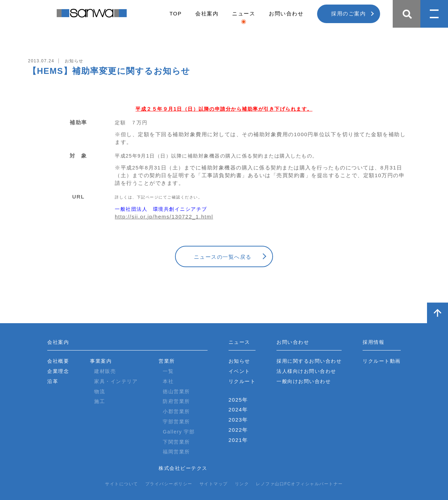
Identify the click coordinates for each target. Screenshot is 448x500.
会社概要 (58, 361)
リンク (242, 484)
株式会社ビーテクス (183, 468)
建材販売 (105, 371)
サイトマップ (214, 484)
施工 (100, 401)
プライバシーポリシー (169, 484)
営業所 (167, 361)
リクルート (242, 381)
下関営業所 (176, 442)
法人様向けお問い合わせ (306, 371)
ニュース (244, 13)
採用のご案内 (348, 13)
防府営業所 (176, 401)
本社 (168, 381)
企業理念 (58, 371)
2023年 (238, 420)
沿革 (53, 381)
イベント (239, 371)
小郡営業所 (176, 411)
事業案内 (101, 361)
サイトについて (122, 484)
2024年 (238, 409)
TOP (176, 13)
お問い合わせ (286, 13)
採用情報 (373, 342)
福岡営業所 (176, 452)
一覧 (168, 371)
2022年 (238, 430)
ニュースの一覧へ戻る (223, 257)
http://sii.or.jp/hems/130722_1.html (164, 217)
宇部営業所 (176, 422)
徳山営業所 (176, 391)
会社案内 (207, 13)
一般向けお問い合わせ (304, 381)
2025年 (238, 400)
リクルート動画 (382, 361)
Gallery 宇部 (179, 432)
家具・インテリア (116, 381)
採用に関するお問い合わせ (309, 361)
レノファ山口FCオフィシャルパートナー (299, 484)
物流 (100, 391)
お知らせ (239, 361)
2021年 (238, 440)
